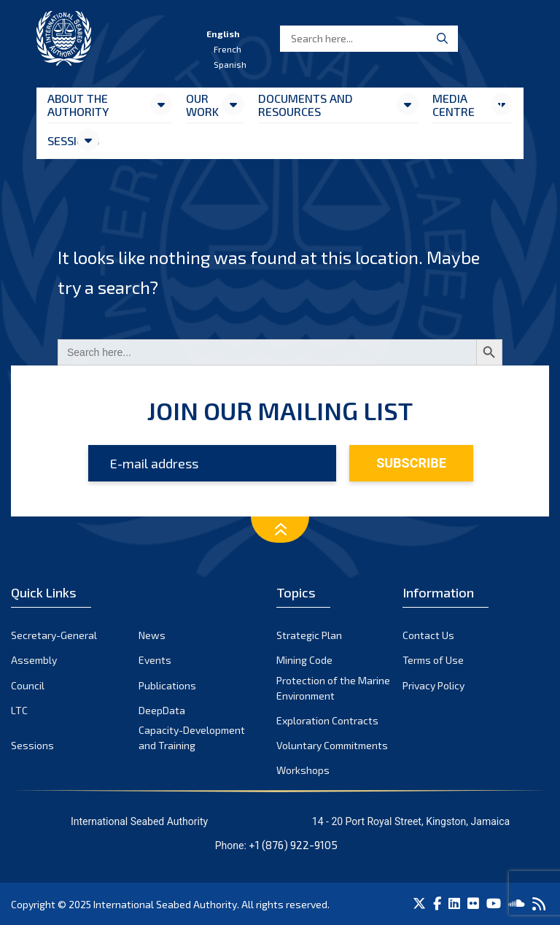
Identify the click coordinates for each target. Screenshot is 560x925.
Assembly (34, 660)
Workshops (303, 770)
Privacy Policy (433, 685)
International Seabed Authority (165, 904)
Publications (167, 685)
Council (28, 685)
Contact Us (428, 635)
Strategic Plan (309, 635)
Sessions (62, 140)
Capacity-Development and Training (192, 738)
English (223, 34)
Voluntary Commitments (332, 745)
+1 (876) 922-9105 (293, 845)
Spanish (230, 64)
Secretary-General (54, 635)
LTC (19, 710)
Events (155, 660)
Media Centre (454, 105)
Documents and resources (306, 105)
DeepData (162, 710)
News (152, 635)
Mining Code (304, 660)
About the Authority (78, 105)
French (227, 49)
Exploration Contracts (327, 720)
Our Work (202, 105)
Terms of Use (433, 660)
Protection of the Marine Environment (333, 688)
